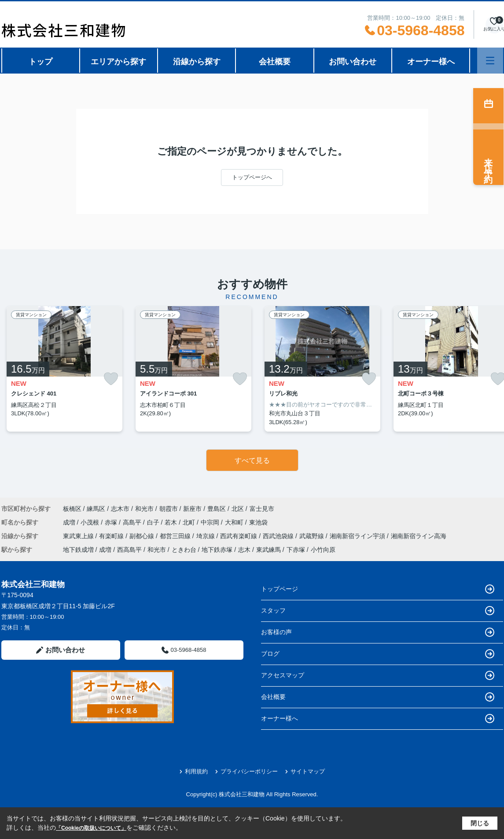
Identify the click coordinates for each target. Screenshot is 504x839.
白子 (154, 522)
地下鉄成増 (78, 550)
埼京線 (206, 536)
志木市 (120, 509)
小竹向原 (323, 550)
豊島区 (217, 509)
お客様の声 (378, 632)
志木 (244, 550)
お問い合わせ (353, 62)
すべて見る (252, 460)
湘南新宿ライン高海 (419, 536)
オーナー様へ (431, 62)
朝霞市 (169, 509)
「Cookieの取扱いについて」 (91, 828)
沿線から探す (197, 62)
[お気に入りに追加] (111, 379)
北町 (190, 522)
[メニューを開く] (490, 61)
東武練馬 (269, 550)
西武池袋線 (279, 536)
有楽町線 (112, 536)
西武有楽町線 (239, 536)
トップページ (378, 589)
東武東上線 (79, 536)
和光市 (144, 509)
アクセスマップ (378, 675)
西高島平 (129, 550)
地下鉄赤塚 (217, 550)
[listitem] (64, 369)
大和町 (235, 522)
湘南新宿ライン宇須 (358, 536)
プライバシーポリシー (246, 771)
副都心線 (143, 536)
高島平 (133, 522)
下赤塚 (296, 550)
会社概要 (275, 62)
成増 (70, 522)
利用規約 (193, 771)
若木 (172, 522)
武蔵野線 (313, 536)
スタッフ (378, 611)
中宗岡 (211, 522)
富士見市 (262, 509)
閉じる (480, 823)
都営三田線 (176, 536)
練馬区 (96, 509)
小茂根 (91, 522)
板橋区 (72, 509)
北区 (238, 509)
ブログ (378, 654)
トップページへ (252, 177)
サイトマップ (305, 771)
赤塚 (112, 522)
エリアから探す (118, 62)
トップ (40, 62)
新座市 (192, 509)
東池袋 (258, 522)
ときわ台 (184, 550)
